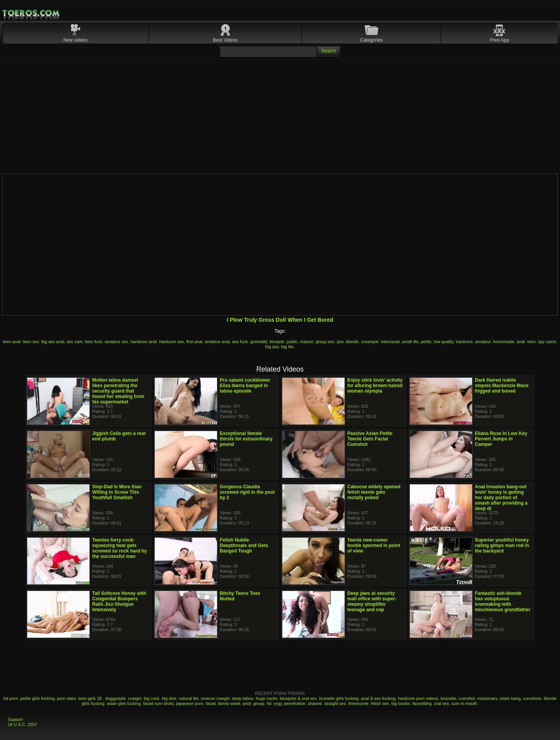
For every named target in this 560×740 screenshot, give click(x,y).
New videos (75, 40)
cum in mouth (464, 703)
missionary (487, 698)
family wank (229, 703)
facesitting (422, 703)
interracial (390, 342)
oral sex (442, 703)
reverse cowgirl (215, 698)
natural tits (189, 698)
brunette (448, 698)
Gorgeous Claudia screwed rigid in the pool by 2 (247, 492)
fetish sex (380, 703)
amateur (483, 342)
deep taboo (243, 698)
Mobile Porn (31, 13)
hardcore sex (171, 342)
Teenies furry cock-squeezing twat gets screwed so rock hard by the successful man (120, 548)
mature (306, 342)
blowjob (277, 342)
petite (426, 342)
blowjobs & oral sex (298, 698)
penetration (295, 703)
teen (531, 342)
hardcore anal (144, 342)
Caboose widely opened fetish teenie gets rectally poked (374, 492)
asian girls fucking (123, 703)
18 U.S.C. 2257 (22, 724)
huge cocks (267, 698)
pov (340, 342)
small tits (410, 342)
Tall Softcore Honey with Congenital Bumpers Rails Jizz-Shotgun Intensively (119, 601)
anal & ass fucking (378, 698)
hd (269, 703)
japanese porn (190, 703)
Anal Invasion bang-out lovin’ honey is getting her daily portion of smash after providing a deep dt (501, 498)
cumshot (467, 698)
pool (247, 703)
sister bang (510, 698)
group (259, 703)
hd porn (11, 698)
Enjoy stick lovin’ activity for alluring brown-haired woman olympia (375, 386)
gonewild (258, 342)
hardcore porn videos (418, 698)
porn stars (66, 698)
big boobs (401, 703)
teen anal (11, 342)
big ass (272, 347)
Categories (371, 40)
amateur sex (116, 342)
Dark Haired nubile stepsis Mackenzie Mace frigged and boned (502, 386)
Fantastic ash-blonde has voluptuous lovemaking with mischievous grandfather (503, 601)
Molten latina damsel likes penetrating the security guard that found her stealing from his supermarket (118, 391)
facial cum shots (158, 703)
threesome (359, 703)
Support (15, 719)
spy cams (547, 342)
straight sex (335, 703)
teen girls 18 (90, 698)
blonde (352, 342)
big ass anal (53, 342)
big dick (169, 698)
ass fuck (240, 342)
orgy (278, 703)
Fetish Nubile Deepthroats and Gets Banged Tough (244, 545)
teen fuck (94, 342)
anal (521, 342)
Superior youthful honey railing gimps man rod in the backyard (502, 545)
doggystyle (116, 698)
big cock (152, 698)
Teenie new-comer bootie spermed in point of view (374, 545)
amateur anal (217, 342)
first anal (194, 342)
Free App (500, 40)
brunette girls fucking (339, 698)
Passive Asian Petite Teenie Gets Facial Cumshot (370, 439)
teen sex (31, 342)
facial (211, 703)
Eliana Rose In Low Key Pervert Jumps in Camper (501, 439)
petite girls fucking (37, 698)
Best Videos (226, 40)
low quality (444, 342)
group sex (325, 342)
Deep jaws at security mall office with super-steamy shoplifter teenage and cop (372, 601)
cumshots (532, 698)
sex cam (74, 342)
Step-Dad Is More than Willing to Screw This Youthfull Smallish (117, 492)
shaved (315, 703)
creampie (370, 342)
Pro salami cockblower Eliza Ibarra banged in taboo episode (245, 386)
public (292, 342)
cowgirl (135, 698)
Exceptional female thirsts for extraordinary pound (246, 439)
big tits (287, 347)
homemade (504, 342)
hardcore (464, 342)
